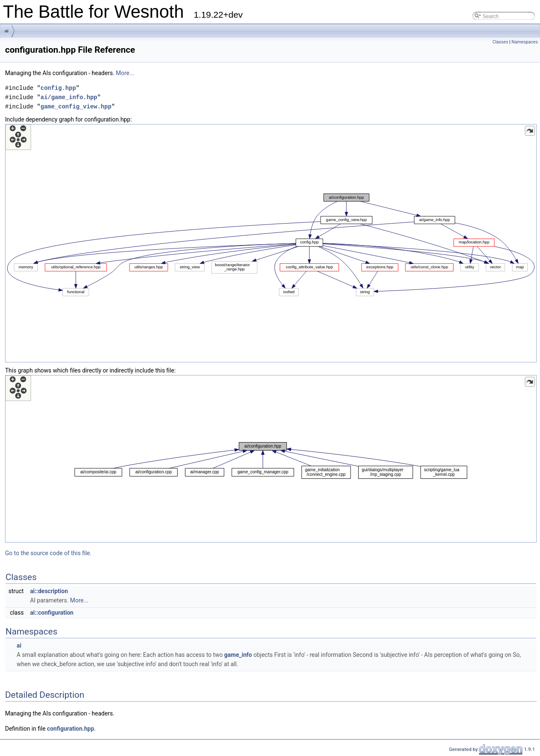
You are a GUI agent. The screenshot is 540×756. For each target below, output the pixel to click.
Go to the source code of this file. (48, 553)
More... (125, 73)
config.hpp (58, 88)
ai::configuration (52, 613)
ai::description (49, 591)
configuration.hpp (70, 729)
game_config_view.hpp (76, 107)
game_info (238, 655)
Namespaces (525, 42)
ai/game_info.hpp (69, 97)
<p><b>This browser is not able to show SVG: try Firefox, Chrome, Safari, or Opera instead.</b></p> (271, 243)
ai (7, 31)
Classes (500, 42)
